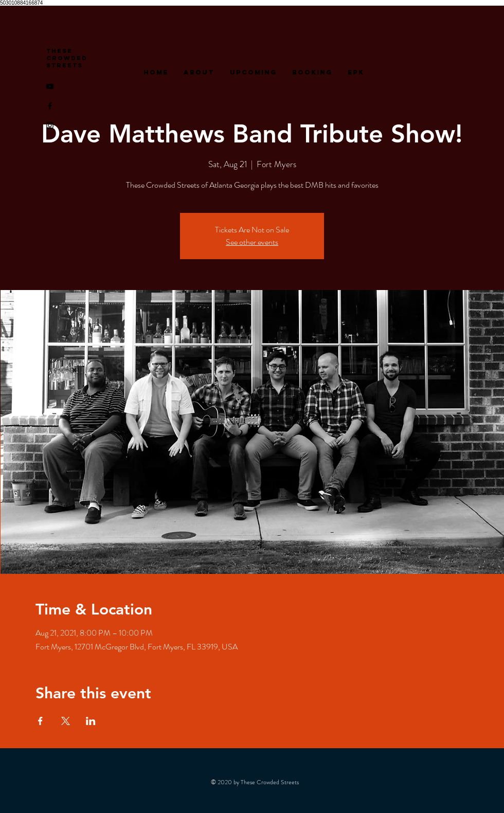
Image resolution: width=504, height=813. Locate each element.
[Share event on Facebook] (40, 721)
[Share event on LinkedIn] (91, 721)
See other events (252, 242)
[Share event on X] (66, 721)
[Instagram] (50, 125)
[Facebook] (50, 106)
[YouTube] (50, 86)
